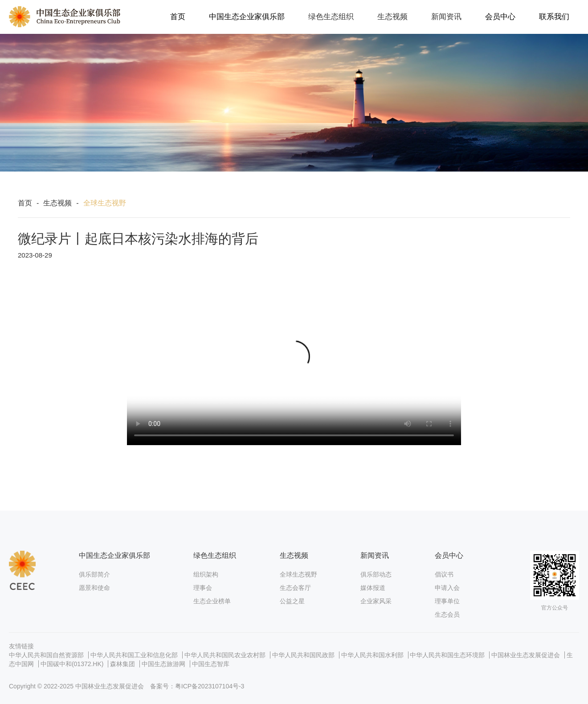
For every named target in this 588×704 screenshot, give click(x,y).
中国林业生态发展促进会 (526, 655)
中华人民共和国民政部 (303, 655)
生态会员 (447, 614)
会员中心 (500, 17)
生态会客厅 (295, 588)
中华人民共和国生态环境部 (447, 655)
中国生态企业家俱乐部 (247, 17)
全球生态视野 (298, 574)
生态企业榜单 (212, 601)
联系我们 (554, 17)
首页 (178, 17)
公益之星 (292, 601)
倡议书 (444, 574)
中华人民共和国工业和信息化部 (134, 655)
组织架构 (206, 574)
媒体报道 (373, 588)
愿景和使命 (94, 588)
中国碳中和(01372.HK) (72, 664)
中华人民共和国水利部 (372, 655)
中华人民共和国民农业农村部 (225, 655)
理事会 (203, 588)
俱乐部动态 (376, 574)
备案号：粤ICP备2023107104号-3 (197, 686)
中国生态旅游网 (163, 664)
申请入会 (447, 588)
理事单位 (447, 601)
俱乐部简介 (94, 574)
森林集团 (122, 664)
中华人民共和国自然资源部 (46, 655)
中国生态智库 (211, 664)
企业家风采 (376, 601)
